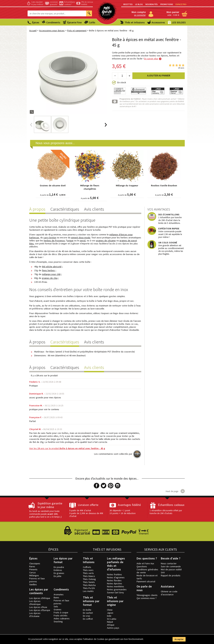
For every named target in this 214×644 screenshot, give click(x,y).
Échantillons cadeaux (171, 505)
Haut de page (175, 491)
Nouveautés (152, 4)
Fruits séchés (61, 615)
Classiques (35, 563)
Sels (56, 606)
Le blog (139, 4)
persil (83, 241)
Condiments (53, 22)
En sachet (88, 613)
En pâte (58, 576)
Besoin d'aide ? (171, 558)
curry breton (50, 238)
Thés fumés (89, 582)
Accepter (179, 639)
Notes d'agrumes (116, 577)
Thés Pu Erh (89, 588)
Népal (110, 622)
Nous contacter (169, 563)
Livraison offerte (88, 505)
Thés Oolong (89, 579)
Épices (36, 22)
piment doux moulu (81, 238)
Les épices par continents (39, 591)
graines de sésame (106, 241)
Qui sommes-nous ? (147, 598)
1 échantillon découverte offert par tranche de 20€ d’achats (166, 512)
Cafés (92, 22)
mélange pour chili (51, 274)
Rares (32, 566)
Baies (56, 597)
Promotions (167, 4)
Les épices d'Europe (40, 610)
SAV (163, 572)
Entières (58, 570)
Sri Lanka (112, 619)
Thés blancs (89, 576)
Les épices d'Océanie (35, 615)
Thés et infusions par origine (115, 601)
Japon (110, 613)
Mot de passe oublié (171, 569)
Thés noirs (88, 570)
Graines (58, 609)
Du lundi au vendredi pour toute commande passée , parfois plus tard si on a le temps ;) (45, 514)
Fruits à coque (61, 612)
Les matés (88, 591)
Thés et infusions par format (91, 601)
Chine (110, 610)
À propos (37, 209)
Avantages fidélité (129, 505)
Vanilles (33, 584)
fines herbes (48, 270)
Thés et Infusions (135, 22)
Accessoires (158, 22)
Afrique (111, 625)
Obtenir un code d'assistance (169, 593)
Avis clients (94, 209)
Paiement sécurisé (146, 581)
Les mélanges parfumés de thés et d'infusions (116, 564)
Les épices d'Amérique (35, 603)
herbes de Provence (54, 241)
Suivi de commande (171, 566)
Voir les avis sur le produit (67, 448)
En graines (59, 573)
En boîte (87, 610)
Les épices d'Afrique (40, 598)
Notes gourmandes (117, 589)
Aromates (59, 594)
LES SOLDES (179, 22)
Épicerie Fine (74, 22)
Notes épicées (115, 583)
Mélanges (34, 575)
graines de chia (50, 278)
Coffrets (87, 567)
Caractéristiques (65, 209)
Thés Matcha (89, 585)
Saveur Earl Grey (115, 592)
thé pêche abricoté (52, 267)
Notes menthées (116, 586)
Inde (109, 616)
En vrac (87, 616)
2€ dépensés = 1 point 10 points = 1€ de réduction (123, 512)
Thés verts (88, 573)
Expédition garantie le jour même (50, 505)
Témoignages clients (147, 595)
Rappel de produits (171, 575)
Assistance (168, 586)
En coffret (88, 619)
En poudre (59, 567)
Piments (33, 569)
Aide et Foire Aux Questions (145, 565)
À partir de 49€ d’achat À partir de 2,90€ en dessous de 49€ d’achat (86, 513)
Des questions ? (147, 558)
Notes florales (114, 580)
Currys (33, 572)
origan (70, 241)
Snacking (58, 621)
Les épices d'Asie (38, 607)
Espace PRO (181, 4)
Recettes (128, 4)
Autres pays (113, 628)
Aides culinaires (62, 618)
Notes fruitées (114, 574)
